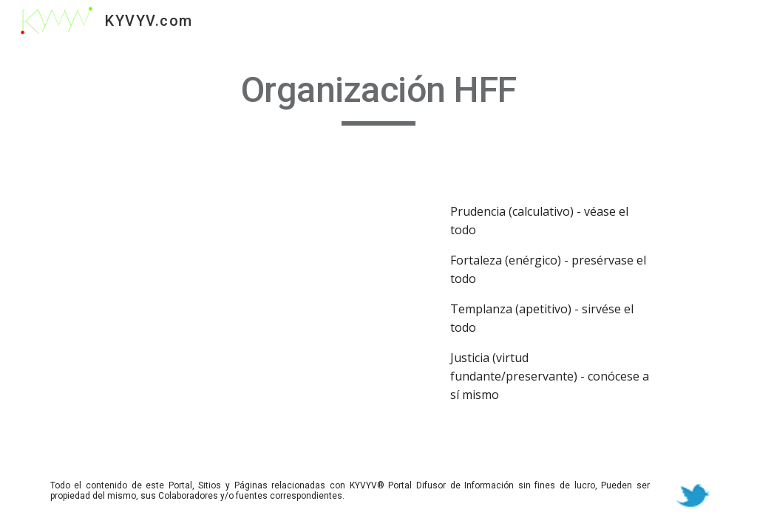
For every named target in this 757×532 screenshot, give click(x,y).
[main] (379, 97)
